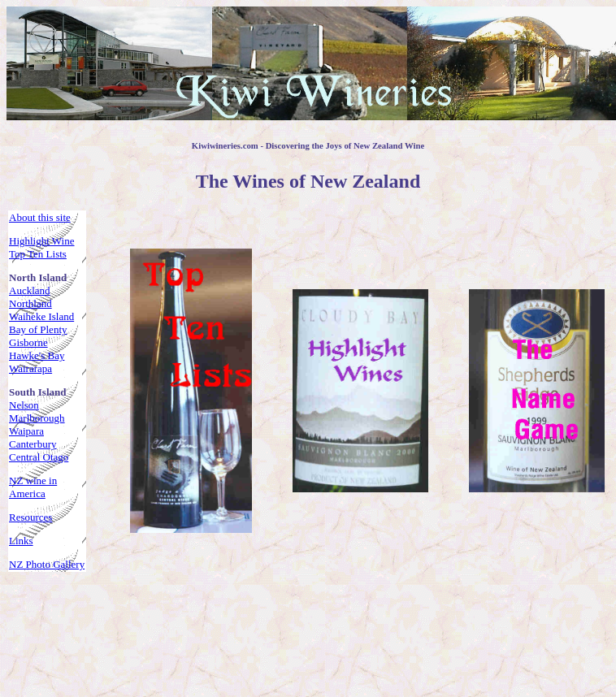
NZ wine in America (33, 487)
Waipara (26, 431)
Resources (30, 517)
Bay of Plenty (38, 329)
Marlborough (37, 418)
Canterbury (33, 444)
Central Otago (39, 457)
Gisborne (28, 342)
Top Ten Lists (38, 254)
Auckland (30, 290)
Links (21, 541)
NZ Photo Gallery (47, 564)
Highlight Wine (41, 241)
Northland (30, 303)
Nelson (24, 405)
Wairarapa (30, 368)
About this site (40, 217)
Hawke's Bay (37, 355)
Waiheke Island (41, 316)
